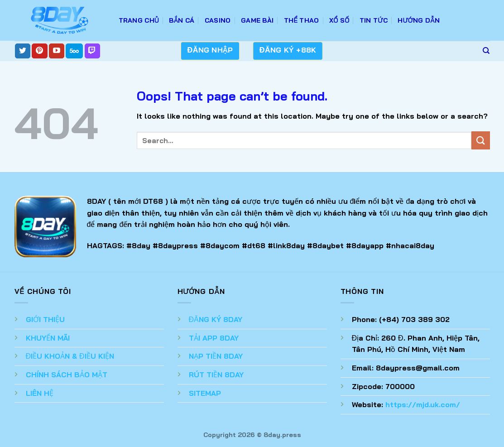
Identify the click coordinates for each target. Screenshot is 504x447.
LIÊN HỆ (40, 393)
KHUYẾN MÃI (48, 338)
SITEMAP (205, 393)
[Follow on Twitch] (92, 51)
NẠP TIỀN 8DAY (216, 356)
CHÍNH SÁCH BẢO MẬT (67, 375)
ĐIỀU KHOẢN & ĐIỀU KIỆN (70, 356)
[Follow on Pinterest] (39, 51)
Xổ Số (339, 20)
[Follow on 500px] (74, 51)
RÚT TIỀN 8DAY (216, 375)
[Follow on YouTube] (57, 51)
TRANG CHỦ (139, 20)
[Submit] (480, 140)
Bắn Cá (182, 20)
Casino (218, 20)
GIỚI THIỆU (45, 319)
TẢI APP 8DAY (214, 338)
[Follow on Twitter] (23, 51)
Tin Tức (374, 20)
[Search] (486, 51)
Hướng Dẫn (419, 20)
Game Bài (257, 20)
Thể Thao (302, 20)
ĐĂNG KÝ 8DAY (216, 319)
